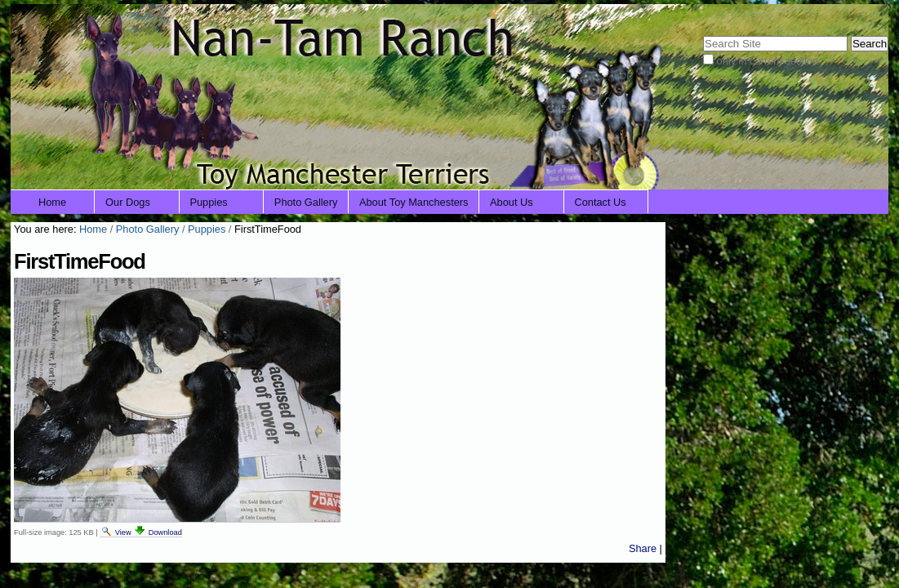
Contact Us (600, 202)
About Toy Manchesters (414, 202)
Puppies (208, 202)
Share (643, 548)
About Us (512, 202)
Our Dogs (128, 202)
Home (52, 202)
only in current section (768, 61)
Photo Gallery (306, 202)
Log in (863, 14)
